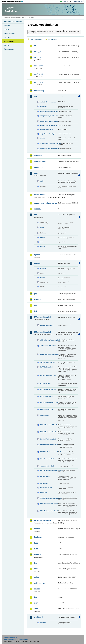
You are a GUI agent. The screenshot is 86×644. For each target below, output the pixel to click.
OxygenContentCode (47, 466)
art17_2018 (39, 82)
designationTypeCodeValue (49, 121)
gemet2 (37, 263)
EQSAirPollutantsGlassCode (49, 425)
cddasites (44, 106)
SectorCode (44, 483)
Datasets (7, 25)
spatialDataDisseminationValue (49, 143)
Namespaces (9, 49)
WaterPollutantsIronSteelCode (49, 511)
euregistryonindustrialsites (46, 203)
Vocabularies (9, 41)
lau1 (36, 543)
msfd (36, 569)
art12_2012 (39, 52)
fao (35, 215)
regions (43, 138)
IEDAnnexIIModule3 (42, 332)
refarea (43, 237)
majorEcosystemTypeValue (49, 134)
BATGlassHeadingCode (48, 390)
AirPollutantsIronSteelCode (49, 354)
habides (37, 300)
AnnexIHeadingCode (47, 325)
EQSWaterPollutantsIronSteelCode (49, 452)
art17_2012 (39, 74)
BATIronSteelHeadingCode (49, 402)
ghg (36, 294)
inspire (37, 529)
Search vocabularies (37, 39)
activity (43, 181)
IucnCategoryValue (47, 130)
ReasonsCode (45, 476)
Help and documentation (13, 22)
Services (7, 45)
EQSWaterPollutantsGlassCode (49, 445)
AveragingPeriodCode (48, 363)
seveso (37, 589)
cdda (36, 96)
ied (35, 311)
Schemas (7, 37)
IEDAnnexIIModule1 (42, 317)
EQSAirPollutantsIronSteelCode (49, 432)
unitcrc (43, 246)
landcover (38, 537)
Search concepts (53, 39)
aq (35, 46)
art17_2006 (39, 66)
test (36, 597)
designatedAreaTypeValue (49, 112)
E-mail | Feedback (11, 637)
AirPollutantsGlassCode (48, 346)
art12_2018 (39, 58)
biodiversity (39, 91)
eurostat (38, 209)
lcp (35, 563)
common (38, 155)
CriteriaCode (45, 415)
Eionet (13, 17)
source (43, 278)
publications (39, 583)
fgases (37, 255)
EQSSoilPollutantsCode (48, 439)
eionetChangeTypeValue (48, 125)
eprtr (36, 173)
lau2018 (37, 555)
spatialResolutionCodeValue (49, 149)
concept (43, 269)
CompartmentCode (47, 409)
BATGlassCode (45, 384)
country (43, 623)
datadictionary (40, 161)
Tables (6, 29)
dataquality (39, 167)
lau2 (36, 549)
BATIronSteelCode (47, 397)
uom (36, 603)
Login (64, 1)
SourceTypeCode (46, 488)
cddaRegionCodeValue (48, 102)
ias (35, 305)
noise (36, 577)
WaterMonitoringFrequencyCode (49, 498)
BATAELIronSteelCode (48, 375)
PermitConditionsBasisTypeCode (49, 470)
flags (42, 227)
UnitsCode (44, 492)
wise (36, 609)
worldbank (39, 617)
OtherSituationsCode (47, 459)
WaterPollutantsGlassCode (49, 504)
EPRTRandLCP (41, 195)
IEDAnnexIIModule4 (42, 521)
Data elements (9, 33)
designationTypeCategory (49, 116)
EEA (13, 2)
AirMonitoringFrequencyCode (49, 340)
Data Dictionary (21, 17)
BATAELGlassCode (47, 367)
